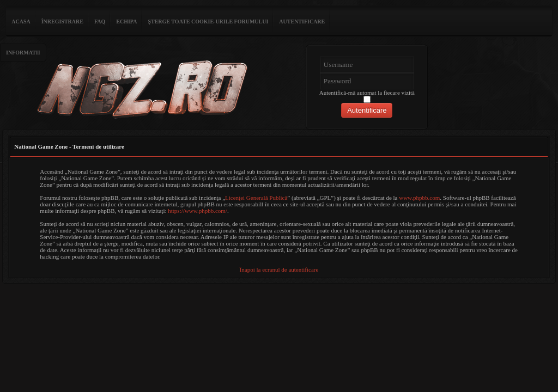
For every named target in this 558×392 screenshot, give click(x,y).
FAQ (100, 22)
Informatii (23, 53)
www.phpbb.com (419, 198)
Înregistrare (62, 22)
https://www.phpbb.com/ (198, 211)
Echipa (126, 22)
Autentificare (302, 22)
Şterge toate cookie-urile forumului (208, 22)
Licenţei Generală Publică (256, 198)
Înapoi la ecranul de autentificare (279, 269)
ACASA (21, 22)
